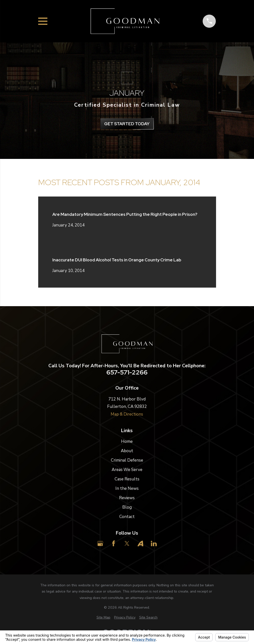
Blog (127, 507)
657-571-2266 (127, 372)
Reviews (127, 498)
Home (127, 441)
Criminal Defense (127, 460)
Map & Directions (127, 414)
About (127, 451)
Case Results (127, 479)
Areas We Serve (127, 470)
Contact (127, 517)
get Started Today (127, 124)
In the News (127, 488)
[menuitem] (103, 618)
